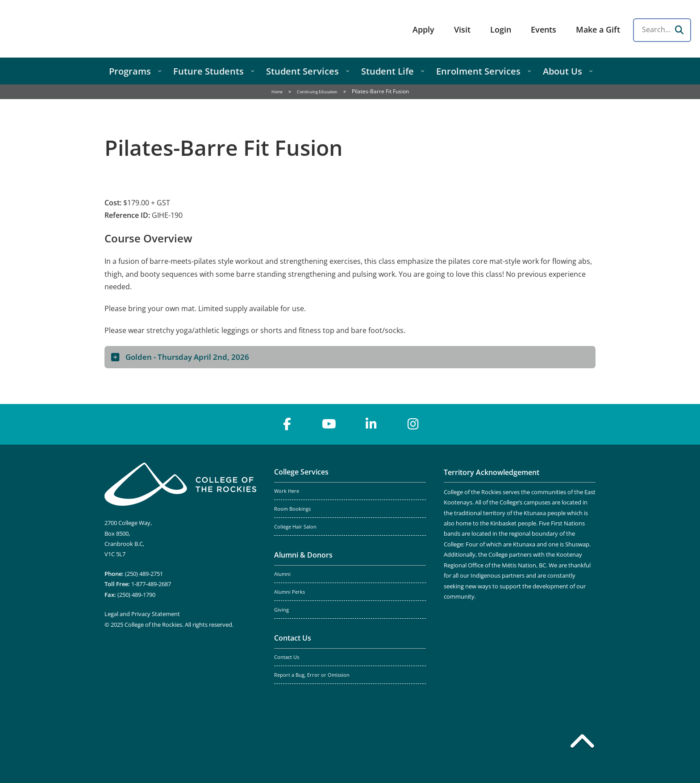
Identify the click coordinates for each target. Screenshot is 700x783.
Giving (281, 610)
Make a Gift (598, 29)
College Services (301, 472)
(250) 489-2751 (144, 574)
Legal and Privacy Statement (142, 614)
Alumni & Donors (303, 555)
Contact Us (293, 638)
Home (277, 92)
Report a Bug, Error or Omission (312, 675)
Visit (462, 29)
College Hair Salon (295, 527)
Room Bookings (292, 509)
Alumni (282, 574)
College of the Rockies (79, 29)
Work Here (287, 491)
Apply (423, 29)
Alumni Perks (290, 592)
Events (544, 29)
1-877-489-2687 (151, 584)
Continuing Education (317, 92)
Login (501, 29)
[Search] (679, 30)
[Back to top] (582, 743)
